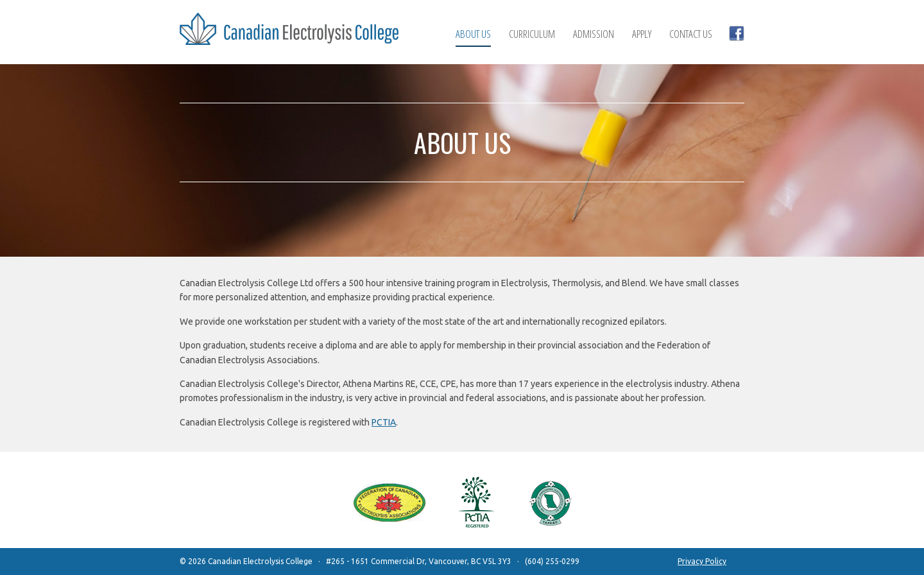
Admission (594, 34)
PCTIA (384, 422)
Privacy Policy (702, 561)
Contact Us (691, 34)
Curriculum (532, 34)
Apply (642, 34)
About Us (473, 35)
